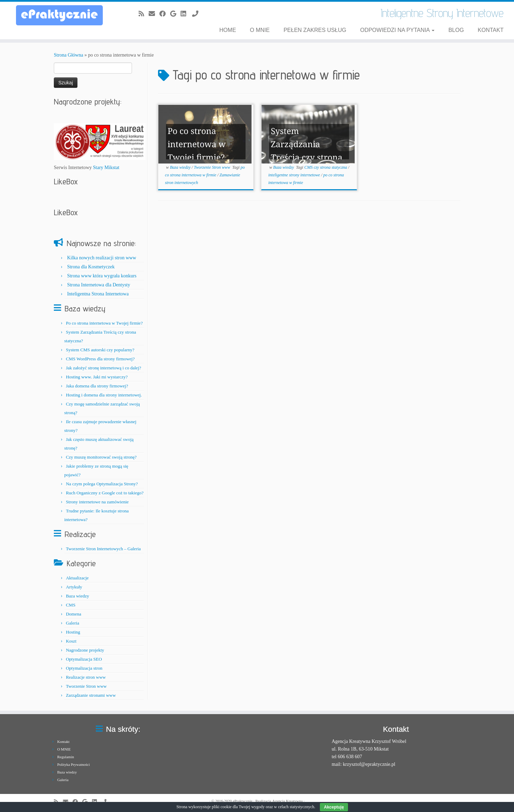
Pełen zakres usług (315, 30)
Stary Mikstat (106, 168)
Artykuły (74, 587)
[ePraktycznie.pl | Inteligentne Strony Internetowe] (59, 15)
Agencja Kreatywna (288, 801)
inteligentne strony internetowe (295, 175)
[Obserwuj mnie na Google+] (175, 14)
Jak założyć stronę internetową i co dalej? (104, 368)
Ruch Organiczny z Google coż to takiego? (105, 493)
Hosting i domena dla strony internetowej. (104, 395)
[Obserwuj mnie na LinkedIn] (186, 14)
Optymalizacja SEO (84, 659)
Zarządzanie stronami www (91, 695)
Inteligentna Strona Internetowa (98, 294)
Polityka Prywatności (74, 764)
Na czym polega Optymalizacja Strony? (102, 484)
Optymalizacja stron (84, 668)
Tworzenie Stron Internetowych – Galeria (103, 549)
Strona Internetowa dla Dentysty (99, 285)
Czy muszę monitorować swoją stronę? (101, 457)
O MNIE (260, 30)
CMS (71, 605)
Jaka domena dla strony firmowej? (97, 386)
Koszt (71, 641)
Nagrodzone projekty (85, 650)
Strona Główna (68, 55)
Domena (74, 614)
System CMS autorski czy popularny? (100, 350)
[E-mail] (154, 14)
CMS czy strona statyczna (326, 167)
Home (228, 30)
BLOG (456, 30)
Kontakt (63, 742)
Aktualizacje (77, 578)
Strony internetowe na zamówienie (97, 502)
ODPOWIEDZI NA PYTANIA (397, 30)
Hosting (73, 632)
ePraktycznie (243, 801)
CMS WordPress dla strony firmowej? (100, 359)
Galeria (73, 623)
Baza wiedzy (78, 596)
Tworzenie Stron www (86, 686)
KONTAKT (491, 30)
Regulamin (66, 757)
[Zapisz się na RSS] (144, 14)
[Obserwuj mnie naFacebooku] (165, 14)
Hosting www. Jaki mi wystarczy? (97, 377)
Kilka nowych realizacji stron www (102, 258)
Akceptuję (334, 807)
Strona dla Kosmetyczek (91, 267)
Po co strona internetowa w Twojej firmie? (104, 323)
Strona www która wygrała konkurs (102, 276)
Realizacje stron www (86, 677)
